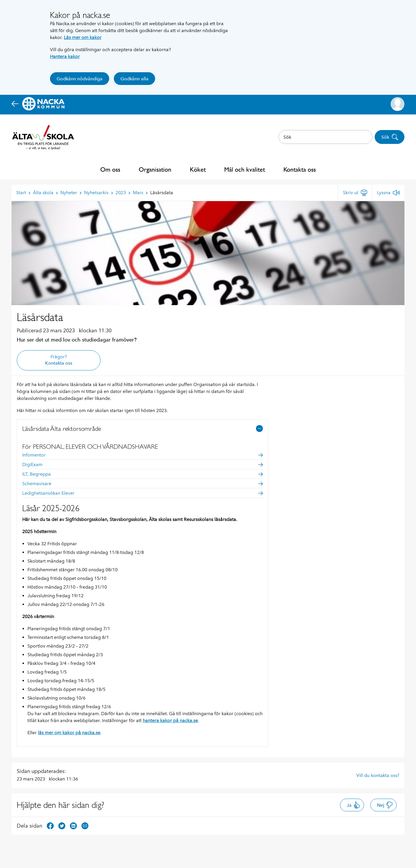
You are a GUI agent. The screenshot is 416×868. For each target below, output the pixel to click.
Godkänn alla (134, 79)
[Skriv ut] (355, 193)
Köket (198, 169)
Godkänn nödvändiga (80, 79)
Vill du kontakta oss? (378, 775)
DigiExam (143, 464)
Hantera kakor (65, 56)
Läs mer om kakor (83, 37)
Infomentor (143, 455)
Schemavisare (143, 484)
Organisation (155, 169)
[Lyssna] (388, 193)
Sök (390, 137)
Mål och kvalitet (245, 169)
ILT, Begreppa (143, 474)
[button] (398, 104)
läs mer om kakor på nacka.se (69, 733)
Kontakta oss (300, 169)
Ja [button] (353, 805)
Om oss (110, 169)
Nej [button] (385, 805)
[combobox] (325, 137)
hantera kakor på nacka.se (170, 720)
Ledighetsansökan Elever (143, 493)
